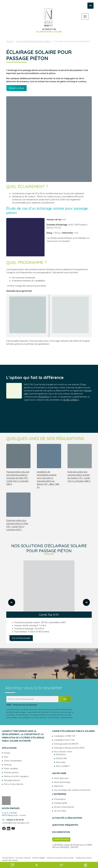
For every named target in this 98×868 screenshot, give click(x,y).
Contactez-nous (61, 839)
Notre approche (61, 778)
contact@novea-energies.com (16, 823)
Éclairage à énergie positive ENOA (69, 748)
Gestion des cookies (10, 860)
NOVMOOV (44, 397)
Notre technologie (62, 782)
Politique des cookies (84, 858)
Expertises (59, 786)
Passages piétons (12, 780)
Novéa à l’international (64, 807)
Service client (60, 811)
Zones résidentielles (13, 761)
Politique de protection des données (60, 858)
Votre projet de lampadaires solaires (33, 41)
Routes (7, 753)
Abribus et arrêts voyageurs (16, 776)
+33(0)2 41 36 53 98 (15, 820)
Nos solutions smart (63, 752)
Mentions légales (39, 858)
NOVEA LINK (61, 758)
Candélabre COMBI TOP (65, 736)
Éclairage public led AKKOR (66, 744)
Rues (6, 757)
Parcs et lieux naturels (14, 784)
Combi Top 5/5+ (49, 615)
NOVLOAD (61, 762)
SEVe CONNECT (63, 766)
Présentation (60, 799)
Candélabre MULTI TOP (64, 740)
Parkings (8, 765)
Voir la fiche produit (21, 638)
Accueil (10, 41)
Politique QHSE (61, 803)
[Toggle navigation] (85, 16)
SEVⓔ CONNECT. (71, 400)
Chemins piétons (11, 772)
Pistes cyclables (11, 768)
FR (90, 6)
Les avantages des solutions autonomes (72, 790)
